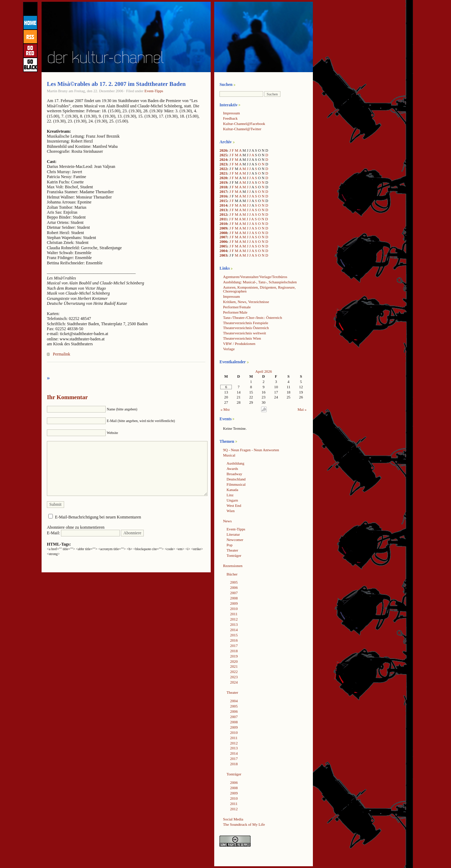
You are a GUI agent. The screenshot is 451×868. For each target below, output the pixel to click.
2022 (223, 169)
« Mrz (225, 409)
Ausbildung (235, 463)
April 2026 (263, 371)
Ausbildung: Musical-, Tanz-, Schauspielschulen (260, 282)
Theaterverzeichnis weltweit (245, 333)
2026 (223, 150)
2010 (223, 224)
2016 (223, 196)
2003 (223, 255)
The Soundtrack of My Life (244, 824)
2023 (223, 164)
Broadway (234, 474)
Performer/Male (235, 312)
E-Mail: (83, 533)
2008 (223, 233)
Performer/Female (237, 307)
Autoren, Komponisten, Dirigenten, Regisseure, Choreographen (259, 289)
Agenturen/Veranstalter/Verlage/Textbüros (255, 277)
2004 (223, 251)
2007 (223, 237)
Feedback (230, 118)
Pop (230, 545)
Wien (231, 511)
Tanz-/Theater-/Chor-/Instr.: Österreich (252, 317)
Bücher (232, 574)
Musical (229, 455)
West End (234, 505)
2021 (223, 173)
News (227, 521)
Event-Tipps (154, 91)
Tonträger (234, 555)
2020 (223, 178)
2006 (223, 241)
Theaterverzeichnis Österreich (246, 328)
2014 (223, 205)
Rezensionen (233, 566)
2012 (223, 214)
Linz (230, 495)
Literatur (233, 534)
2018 (223, 187)
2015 (223, 201)
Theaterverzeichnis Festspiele (246, 323)
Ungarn (232, 500)
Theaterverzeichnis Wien (242, 338)
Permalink (61, 354)
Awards (232, 468)
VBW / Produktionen (239, 344)
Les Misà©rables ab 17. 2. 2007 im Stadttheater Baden (116, 84)
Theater (232, 550)
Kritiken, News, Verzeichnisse (246, 302)
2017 (223, 191)
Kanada (232, 490)
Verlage (229, 349)
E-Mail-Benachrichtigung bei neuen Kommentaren (98, 517)
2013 (223, 210)
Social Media (233, 819)
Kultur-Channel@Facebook (244, 124)
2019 (223, 182)
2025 (223, 155)
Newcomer (235, 540)
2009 (223, 228)
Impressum (231, 113)
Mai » (302, 409)
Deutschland (236, 479)
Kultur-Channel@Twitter (242, 129)
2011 (223, 219)
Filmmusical (236, 484)
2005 (223, 246)
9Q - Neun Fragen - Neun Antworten (251, 450)
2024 (223, 159)
